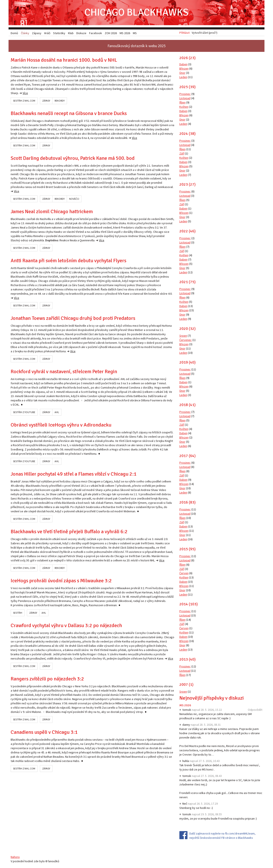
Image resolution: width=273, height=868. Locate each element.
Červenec (186, 340)
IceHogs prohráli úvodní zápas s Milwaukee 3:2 (61, 581)
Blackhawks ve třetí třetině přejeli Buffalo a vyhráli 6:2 (69, 532)
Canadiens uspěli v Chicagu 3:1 (44, 733)
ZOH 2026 (111, 33)
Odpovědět (255, 710)
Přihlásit (184, 33)
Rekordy (60, 101)
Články (25, 33)
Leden (183, 77)
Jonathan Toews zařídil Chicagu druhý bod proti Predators (73, 319)
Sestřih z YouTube (24, 413)
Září (182, 154)
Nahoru (15, 857)
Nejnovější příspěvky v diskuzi (212, 698)
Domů (14, 33)
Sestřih (18, 613)
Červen (184, 573)
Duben (183, 65)
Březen (184, 69)
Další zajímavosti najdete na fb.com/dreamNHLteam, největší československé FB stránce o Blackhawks (222, 836)
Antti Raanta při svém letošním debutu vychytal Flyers (68, 261)
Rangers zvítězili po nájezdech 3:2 (47, 679)
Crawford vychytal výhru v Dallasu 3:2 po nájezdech (66, 626)
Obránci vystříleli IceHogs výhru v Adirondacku (61, 425)
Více (25, 93)
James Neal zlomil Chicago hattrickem (52, 212)
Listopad (185, 99)
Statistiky (59, 33)
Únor (182, 73)
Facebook (96, 33)
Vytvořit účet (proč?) (205, 33)
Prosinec (185, 94)
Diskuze (81, 33)
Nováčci (74, 199)
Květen (184, 107)
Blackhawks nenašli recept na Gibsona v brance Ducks (69, 114)
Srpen (183, 336)
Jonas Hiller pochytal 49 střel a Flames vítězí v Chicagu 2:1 (74, 474)
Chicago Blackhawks (136, 13)
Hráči (47, 33)
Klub (71, 33)
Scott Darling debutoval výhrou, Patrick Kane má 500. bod (73, 159)
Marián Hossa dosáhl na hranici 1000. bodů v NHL (64, 60)
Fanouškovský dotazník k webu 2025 (136, 46)
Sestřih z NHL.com (24, 101)
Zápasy (46, 101)
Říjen (182, 103)
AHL (57, 413)
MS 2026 (185, 706)
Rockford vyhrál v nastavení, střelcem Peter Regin (64, 372)
